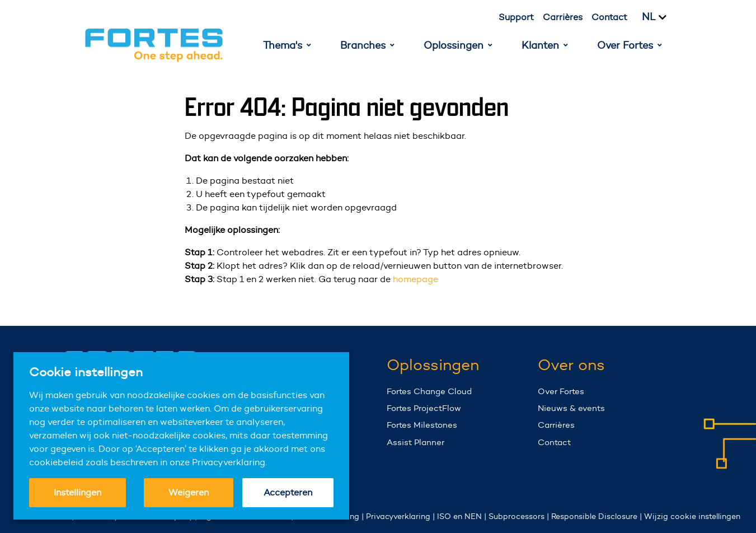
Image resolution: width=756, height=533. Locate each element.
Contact (609, 17)
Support (516, 17)
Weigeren (189, 492)
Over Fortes (561, 391)
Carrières (563, 17)
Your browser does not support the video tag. (714, 455)
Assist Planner (415, 442)
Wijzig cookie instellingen (692, 516)
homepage (415, 279)
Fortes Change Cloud (429, 391)
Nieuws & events (571, 408)
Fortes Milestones (422, 425)
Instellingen (78, 492)
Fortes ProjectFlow (424, 408)
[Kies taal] (661, 17)
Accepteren (288, 492)
